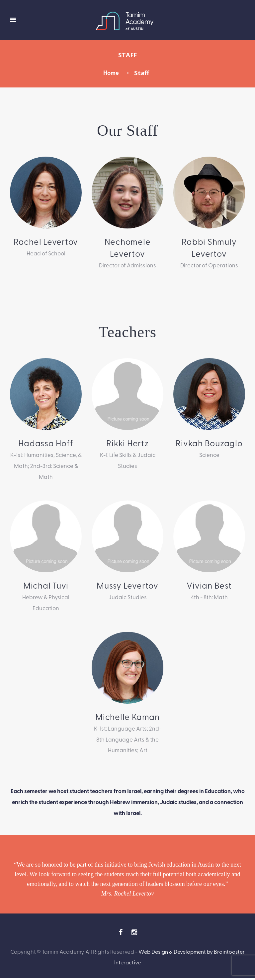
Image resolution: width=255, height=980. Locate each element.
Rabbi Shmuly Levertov (209, 248)
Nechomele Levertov (127, 248)
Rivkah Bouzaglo (209, 444)
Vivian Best (209, 586)
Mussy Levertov (127, 586)
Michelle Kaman (127, 718)
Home (111, 72)
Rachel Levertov (46, 241)
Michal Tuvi (46, 586)
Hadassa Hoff (46, 444)
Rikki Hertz (127, 444)
